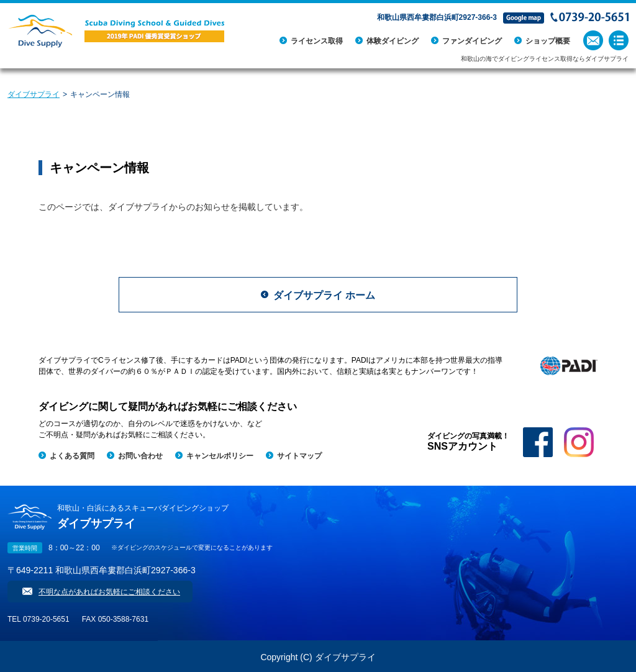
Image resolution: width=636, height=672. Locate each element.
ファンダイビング (472, 41)
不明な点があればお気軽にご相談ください (109, 592)
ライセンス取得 (317, 41)
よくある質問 (72, 456)
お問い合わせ (140, 456)
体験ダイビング (393, 41)
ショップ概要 (548, 41)
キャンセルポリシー (220, 456)
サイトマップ (299, 456)
